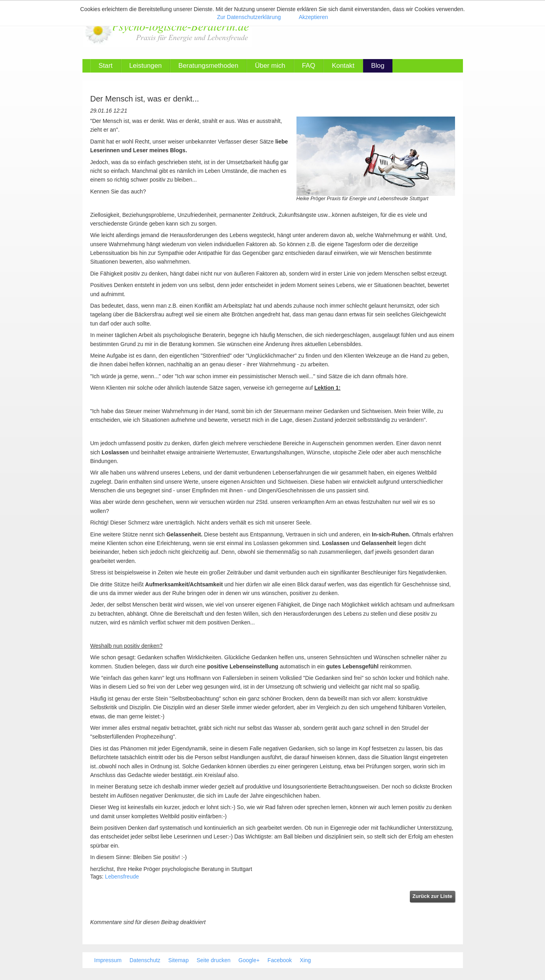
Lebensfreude (122, 877)
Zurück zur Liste (432, 896)
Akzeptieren (314, 17)
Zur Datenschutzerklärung (249, 17)
